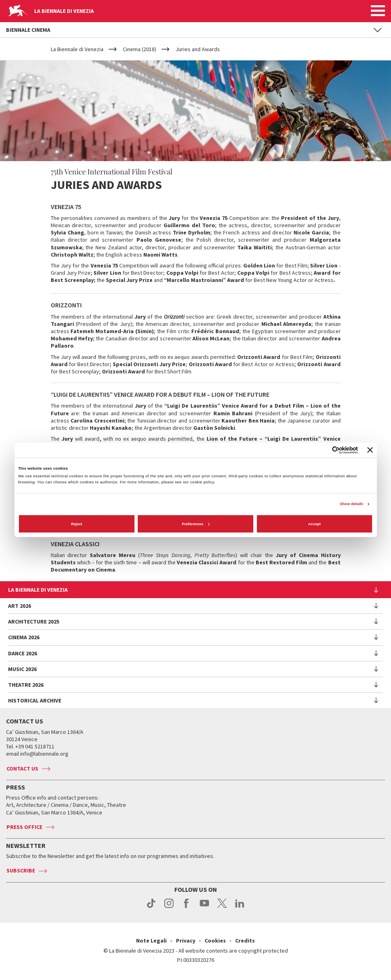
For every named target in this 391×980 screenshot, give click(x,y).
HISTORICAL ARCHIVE (35, 700)
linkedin (240, 907)
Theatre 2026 (26, 685)
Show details (352, 504)
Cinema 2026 (24, 637)
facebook (187, 907)
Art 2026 (20, 606)
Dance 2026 (23, 653)
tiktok (151, 907)
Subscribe (21, 870)
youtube (204, 907)
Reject (77, 524)
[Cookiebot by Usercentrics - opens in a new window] (323, 450)
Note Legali (151, 941)
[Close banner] (370, 450)
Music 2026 (22, 669)
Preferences (196, 524)
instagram (169, 907)
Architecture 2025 (34, 622)
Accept (314, 524)
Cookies (215, 941)
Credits (245, 941)
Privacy (186, 941)
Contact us (22, 769)
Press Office (24, 827)
